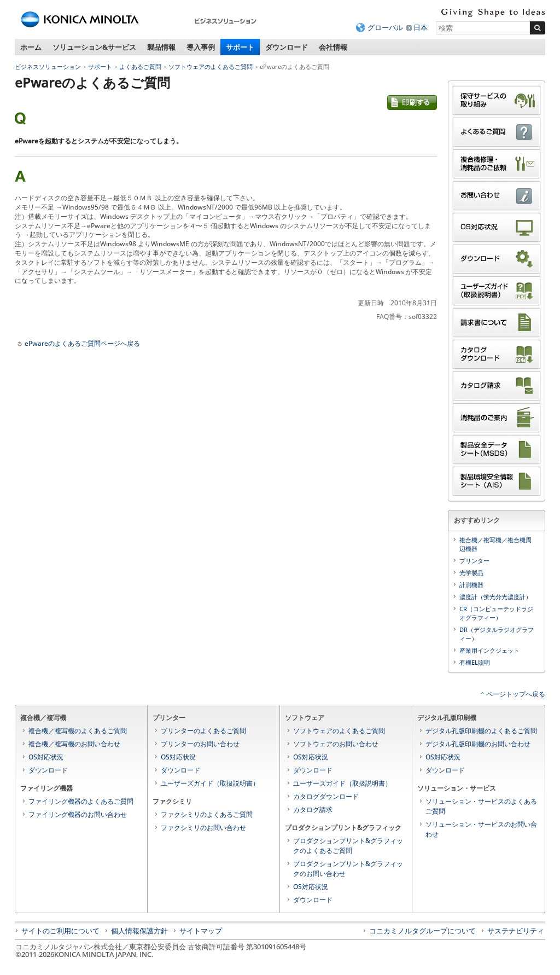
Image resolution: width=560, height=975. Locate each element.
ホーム (31, 47)
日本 (421, 27)
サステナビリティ (516, 931)
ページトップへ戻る (516, 694)
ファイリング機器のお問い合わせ (78, 814)
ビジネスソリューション (48, 66)
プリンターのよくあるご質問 (203, 731)
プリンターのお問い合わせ (200, 744)
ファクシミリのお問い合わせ (203, 828)
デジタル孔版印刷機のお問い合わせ (478, 744)
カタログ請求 (313, 809)
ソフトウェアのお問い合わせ (336, 744)
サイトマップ (201, 931)
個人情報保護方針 (139, 931)
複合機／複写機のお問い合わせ (74, 744)
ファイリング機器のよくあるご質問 (81, 801)
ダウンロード (287, 47)
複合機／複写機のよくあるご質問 (78, 731)
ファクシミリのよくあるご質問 (207, 814)
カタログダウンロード (326, 796)
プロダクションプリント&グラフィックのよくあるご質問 (348, 846)
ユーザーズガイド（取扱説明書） (210, 783)
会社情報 (333, 47)
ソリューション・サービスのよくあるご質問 (481, 806)
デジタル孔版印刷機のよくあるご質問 (481, 731)
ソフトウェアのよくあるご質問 (211, 66)
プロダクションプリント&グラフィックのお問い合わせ (348, 869)
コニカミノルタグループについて (422, 931)
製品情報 (161, 47)
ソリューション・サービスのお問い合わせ (481, 829)
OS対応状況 (46, 757)
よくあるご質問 (140, 66)
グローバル (385, 27)
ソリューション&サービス (94, 47)
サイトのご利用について (60, 931)
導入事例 (201, 47)
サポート (240, 47)
